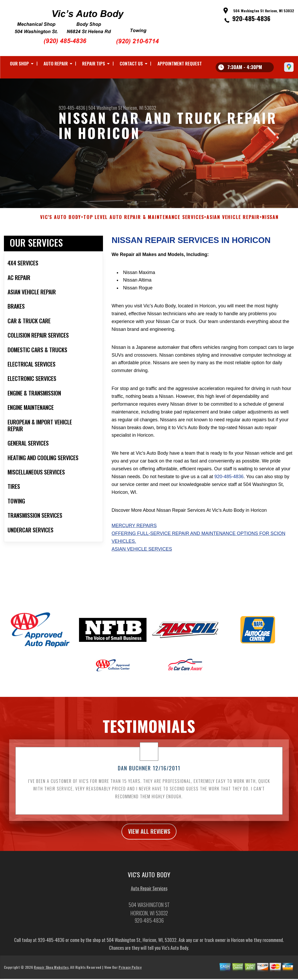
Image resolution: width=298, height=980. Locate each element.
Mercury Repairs (134, 529)
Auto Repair (56, 63)
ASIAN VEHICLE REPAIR (233, 221)
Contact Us (131, 63)
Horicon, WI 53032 (140, 108)
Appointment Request (180, 63)
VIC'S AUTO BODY (61, 221)
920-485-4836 (251, 18)
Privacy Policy (130, 972)
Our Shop (19, 63)
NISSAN (270, 221)
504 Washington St (105, 108)
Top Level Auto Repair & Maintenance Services (144, 221)
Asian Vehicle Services (142, 552)
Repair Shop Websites (51, 972)
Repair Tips (94, 63)
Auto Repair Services (149, 893)
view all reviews (149, 835)
